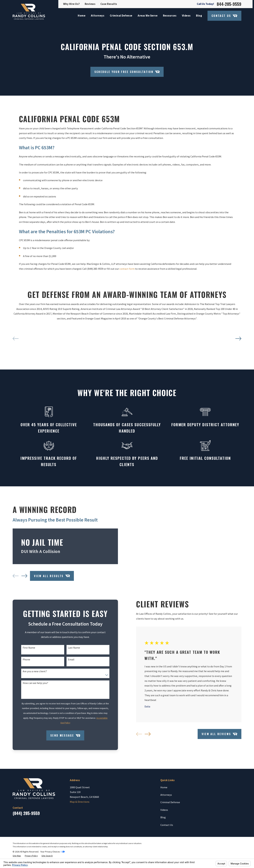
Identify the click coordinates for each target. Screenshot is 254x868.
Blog (163, 847)
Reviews (90, 4)
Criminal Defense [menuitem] (121, 16)
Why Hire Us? (72, 4)
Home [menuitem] (82, 16)
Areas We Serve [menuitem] (148, 16)
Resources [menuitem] (170, 16)
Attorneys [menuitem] (98, 16)
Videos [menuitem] (186, 16)
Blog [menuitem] (199, 16)
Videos (164, 839)
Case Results (109, 4)
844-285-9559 (229, 4)
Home (164, 817)
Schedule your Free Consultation (127, 72)
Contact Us (224, 16)
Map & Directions (80, 831)
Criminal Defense (170, 832)
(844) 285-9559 (26, 843)
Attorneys (166, 824)
